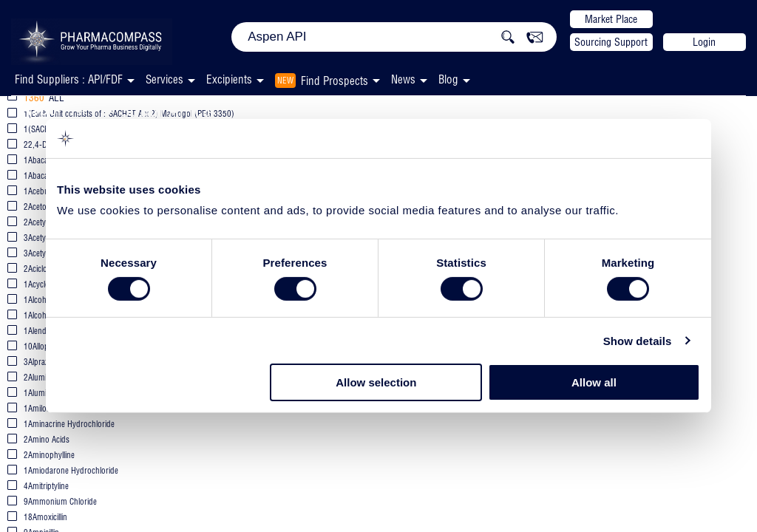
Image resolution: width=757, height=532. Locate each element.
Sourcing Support (611, 42)
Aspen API (59, 108)
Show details (638, 341)
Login (704, 42)
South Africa (165, 110)
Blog (448, 79)
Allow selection (376, 382)
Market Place (611, 19)
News (403, 79)
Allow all (594, 382)
